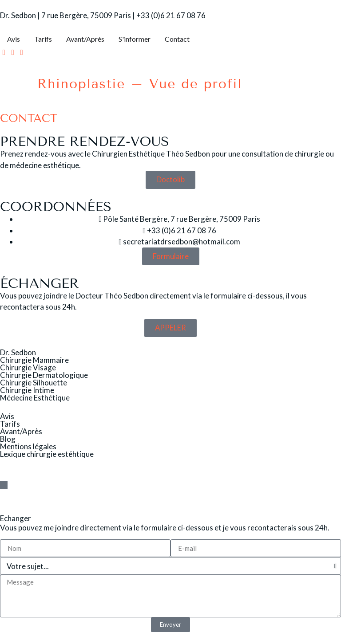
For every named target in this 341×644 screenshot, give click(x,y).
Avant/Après (21, 432)
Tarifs (10, 424)
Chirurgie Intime (27, 390)
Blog (8, 439)
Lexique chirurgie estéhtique (47, 454)
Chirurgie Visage (28, 367)
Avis (7, 417)
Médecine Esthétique (35, 398)
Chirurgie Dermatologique (44, 375)
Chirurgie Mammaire (34, 360)
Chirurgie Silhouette (34, 383)
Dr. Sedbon (18, 352)
